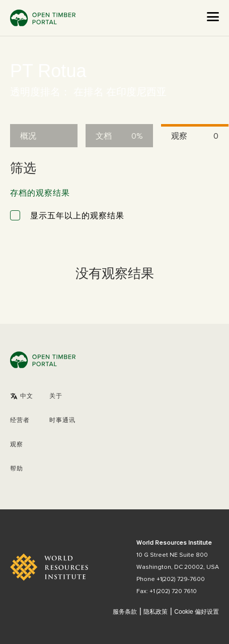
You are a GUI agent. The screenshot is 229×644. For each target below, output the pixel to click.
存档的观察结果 (40, 193)
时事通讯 (62, 421)
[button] (22, 396)
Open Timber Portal (43, 18)
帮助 (17, 469)
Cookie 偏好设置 (197, 612)
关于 (56, 396)
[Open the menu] (213, 17)
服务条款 (125, 612)
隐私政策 (156, 612)
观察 (17, 445)
